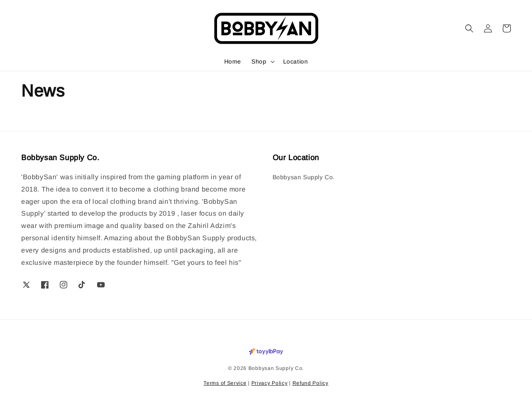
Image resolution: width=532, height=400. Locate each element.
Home (233, 61)
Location (296, 61)
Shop (259, 61)
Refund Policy (311, 383)
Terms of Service (225, 383)
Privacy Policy (270, 383)
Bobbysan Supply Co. (304, 177)
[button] (469, 28)
